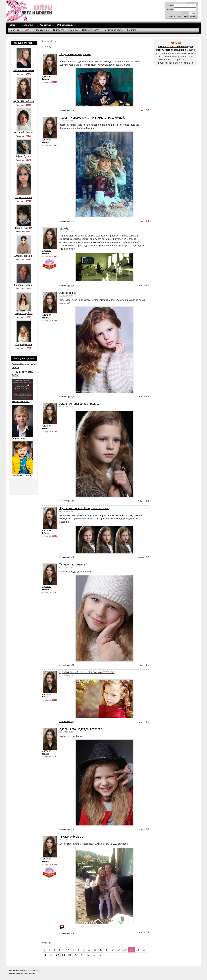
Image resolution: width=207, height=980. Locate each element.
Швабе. (64, 229)
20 (45, 955)
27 (88, 955)
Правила (73, 30)
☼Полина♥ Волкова (24, 70)
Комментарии (66, 110)
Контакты (132, 30)
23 (64, 955)
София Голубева (24, 314)
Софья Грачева (24, 344)
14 (113, 950)
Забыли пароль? (175, 16)
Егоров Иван (18, 438)
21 (51, 955)
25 (76, 955)
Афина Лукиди (24, 156)
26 (82, 955)
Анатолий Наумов (24, 132)
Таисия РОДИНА (24, 228)
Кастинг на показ (21, 401)
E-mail (171, 6)
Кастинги (15, 30)
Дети (14, 25)
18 (138, 950)
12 (101, 950)
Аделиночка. (68, 293)
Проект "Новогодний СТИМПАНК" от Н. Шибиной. (92, 118)
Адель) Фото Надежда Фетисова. (81, 729)
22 (57, 955)
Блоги (27, 30)
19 (144, 950)
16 (126, 950)
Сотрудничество (91, 30)
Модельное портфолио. (75, 54)
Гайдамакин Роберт (22, 475)
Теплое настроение (72, 564)
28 (94, 955)
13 (107, 950)
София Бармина (24, 197)
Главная (46, 41)
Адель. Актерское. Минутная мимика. (84, 508)
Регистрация (189, 16)
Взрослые (29, 25)
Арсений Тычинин (24, 256)
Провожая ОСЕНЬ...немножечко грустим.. (87, 672)
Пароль (170, 9)
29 (100, 955)
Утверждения (42, 30)
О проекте (58, 30)
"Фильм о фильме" (72, 837)
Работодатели (66, 25)
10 (89, 950)
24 (70, 955)
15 (119, 950)
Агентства (46, 25)
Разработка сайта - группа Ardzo (22, 973)
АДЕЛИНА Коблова (47, 78)
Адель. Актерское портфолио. (79, 404)
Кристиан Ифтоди (24, 285)
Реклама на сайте (113, 30)
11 (95, 950)
